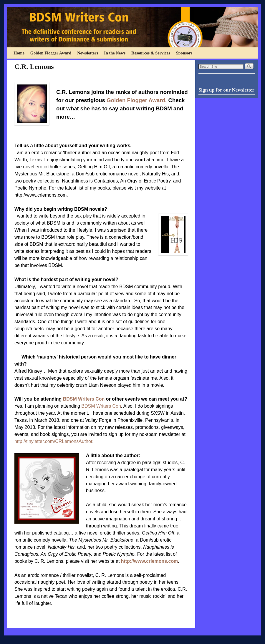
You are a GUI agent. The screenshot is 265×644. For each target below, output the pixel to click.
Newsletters (88, 53)
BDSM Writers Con (84, 399)
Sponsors (184, 53)
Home (19, 53)
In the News (115, 53)
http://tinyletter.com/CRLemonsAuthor (53, 441)
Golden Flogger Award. (137, 100)
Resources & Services (151, 53)
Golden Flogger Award (51, 53)
